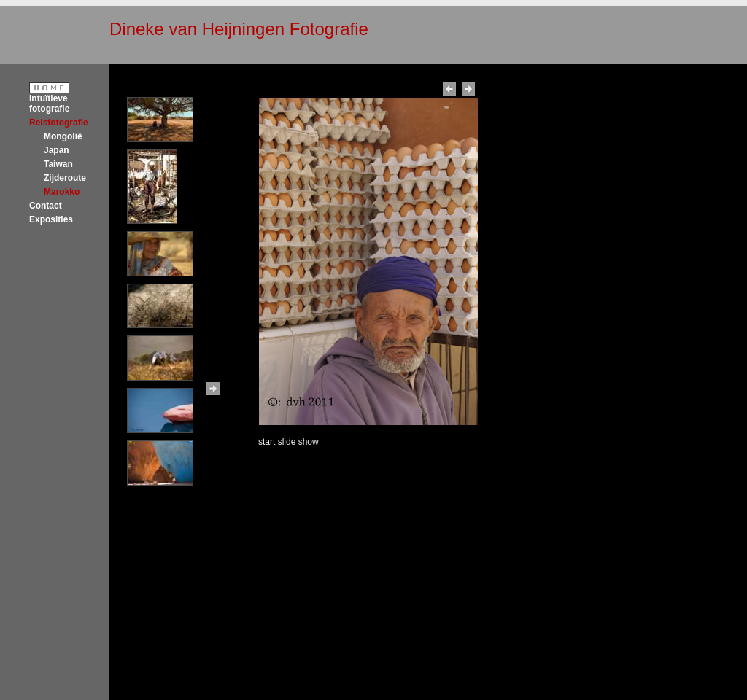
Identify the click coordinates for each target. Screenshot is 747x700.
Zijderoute (65, 178)
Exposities (51, 219)
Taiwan (58, 164)
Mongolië (63, 136)
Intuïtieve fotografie (49, 104)
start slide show (289, 442)
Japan (57, 150)
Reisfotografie (59, 122)
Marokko (62, 192)
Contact (46, 206)
